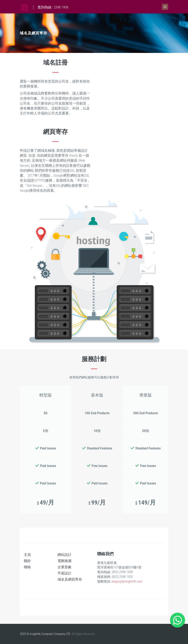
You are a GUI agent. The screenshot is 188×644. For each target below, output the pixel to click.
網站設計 (65, 555)
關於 (27, 561)
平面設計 (65, 573)
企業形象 (65, 567)
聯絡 (27, 567)
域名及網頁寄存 (70, 579)
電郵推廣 (65, 561)
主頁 (27, 555)
